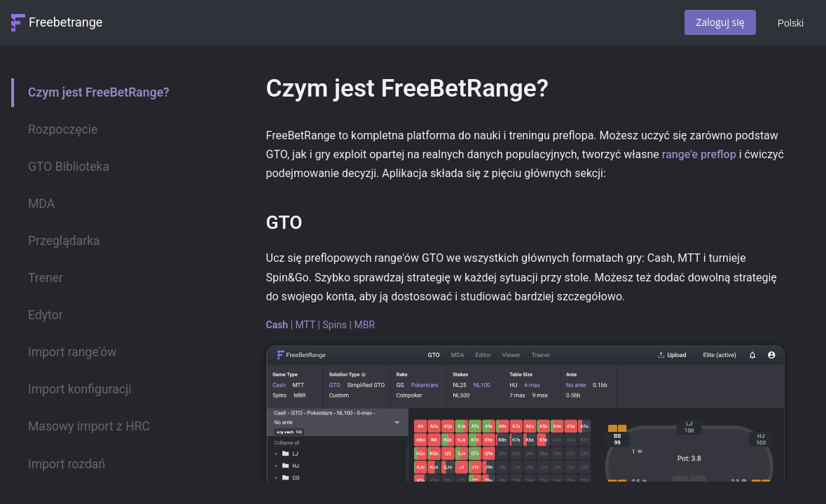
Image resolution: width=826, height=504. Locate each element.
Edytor (46, 315)
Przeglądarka (64, 241)
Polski (791, 23)
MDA (41, 204)
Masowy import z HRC (89, 426)
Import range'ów (72, 352)
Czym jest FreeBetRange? (99, 92)
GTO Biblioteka (69, 167)
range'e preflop (699, 154)
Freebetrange (66, 22)
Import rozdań (67, 464)
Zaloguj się (720, 22)
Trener (46, 278)
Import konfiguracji (80, 389)
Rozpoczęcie (63, 129)
